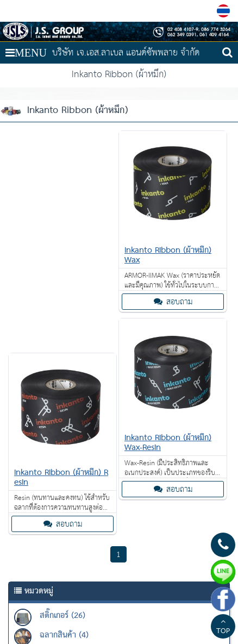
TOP (223, 628)
